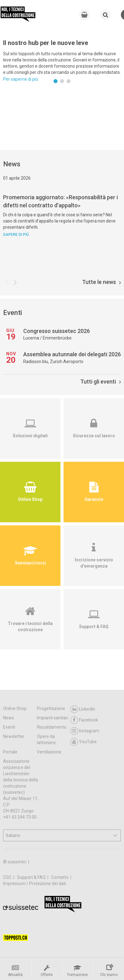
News (9, 718)
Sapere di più (16, 235)
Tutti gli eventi (101, 382)
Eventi (9, 727)
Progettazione (51, 708)
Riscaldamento (52, 727)
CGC (8, 877)
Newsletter (14, 736)
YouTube (84, 742)
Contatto (60, 877)
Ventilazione (49, 752)
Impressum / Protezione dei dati (35, 883)
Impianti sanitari (53, 718)
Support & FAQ (32, 877)
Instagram (85, 731)
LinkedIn (83, 709)
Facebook (84, 720)
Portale (10, 752)
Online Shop (15, 708)
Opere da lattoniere (46, 739)
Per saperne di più (21, 79)
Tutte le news (102, 282)
